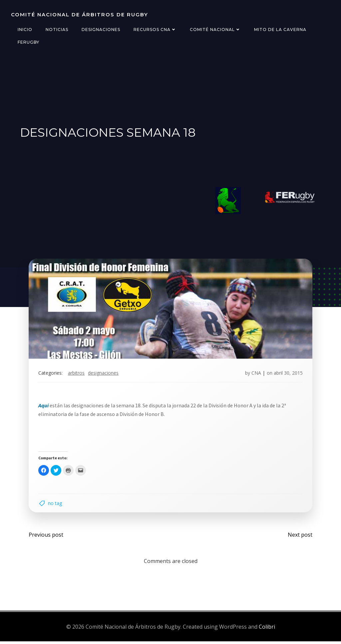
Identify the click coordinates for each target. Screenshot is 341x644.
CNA (256, 374)
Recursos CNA (155, 29)
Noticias (57, 29)
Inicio (25, 29)
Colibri (267, 629)
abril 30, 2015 (288, 374)
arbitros (77, 374)
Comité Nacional (215, 29)
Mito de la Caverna (280, 29)
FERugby (28, 42)
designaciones (104, 374)
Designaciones (101, 29)
